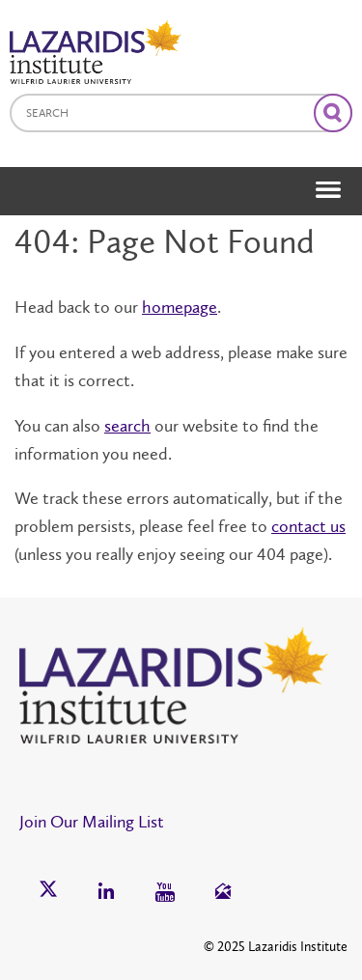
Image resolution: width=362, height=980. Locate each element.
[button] (320, 154)
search (127, 426)
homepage (180, 307)
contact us (308, 526)
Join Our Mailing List (92, 822)
